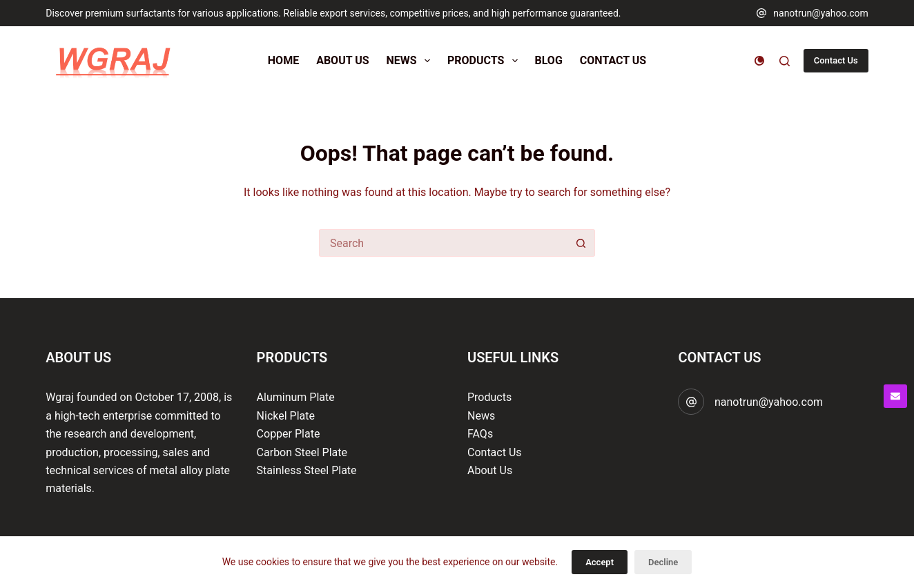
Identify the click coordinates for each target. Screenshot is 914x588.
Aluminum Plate (296, 397)
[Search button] (581, 243)
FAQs (480, 434)
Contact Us (836, 60)
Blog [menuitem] (549, 60)
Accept (600, 562)
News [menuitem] (411, 61)
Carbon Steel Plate (302, 452)
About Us (490, 470)
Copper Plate (289, 434)
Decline (663, 562)
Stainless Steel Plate (307, 470)
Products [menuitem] (485, 61)
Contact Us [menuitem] (613, 60)
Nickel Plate (286, 416)
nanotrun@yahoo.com (821, 13)
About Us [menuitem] (342, 60)
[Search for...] (443, 243)
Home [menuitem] (283, 60)
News (481, 416)
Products (489, 397)
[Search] (785, 61)
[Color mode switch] (759, 61)
